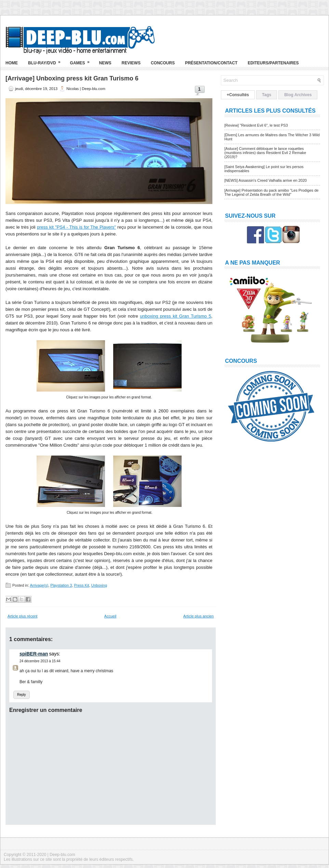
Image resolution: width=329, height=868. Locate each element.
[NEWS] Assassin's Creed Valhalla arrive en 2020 (266, 180)
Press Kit (81, 585)
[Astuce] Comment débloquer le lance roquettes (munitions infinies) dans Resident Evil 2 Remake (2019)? (265, 153)
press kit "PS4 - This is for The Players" (76, 227)
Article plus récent (22, 616)
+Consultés (238, 95)
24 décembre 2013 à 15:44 (40, 661)
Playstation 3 (61, 585)
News (105, 63)
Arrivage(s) (39, 585)
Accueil (110, 616)
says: (55, 654)
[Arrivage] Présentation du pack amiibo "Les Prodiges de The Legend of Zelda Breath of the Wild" (271, 192)
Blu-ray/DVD (47, 60)
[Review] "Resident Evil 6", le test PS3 (256, 125)
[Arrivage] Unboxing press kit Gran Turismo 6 (72, 78)
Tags (267, 95)
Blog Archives (298, 95)
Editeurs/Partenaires (273, 63)
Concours (163, 63)
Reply (22, 695)
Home (12, 63)
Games (82, 60)
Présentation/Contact (211, 63)
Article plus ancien (199, 616)
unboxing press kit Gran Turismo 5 (175, 316)
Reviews (131, 63)
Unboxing (99, 585)
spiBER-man (34, 654)
